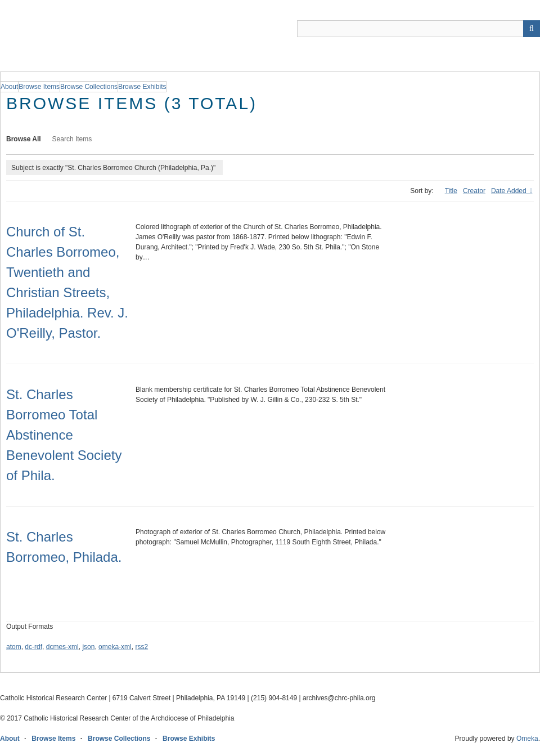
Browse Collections (119, 739)
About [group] (9, 87)
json (88, 647)
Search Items (72, 139)
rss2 (141, 647)
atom (14, 647)
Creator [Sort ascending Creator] (474, 191)
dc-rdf (33, 647)
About (10, 739)
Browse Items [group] (39, 87)
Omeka (527, 739)
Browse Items (53, 739)
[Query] (418, 29)
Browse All (24, 139)
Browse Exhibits (189, 739)
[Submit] (532, 29)
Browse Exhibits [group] (142, 87)
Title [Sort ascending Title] (451, 191)
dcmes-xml (62, 647)
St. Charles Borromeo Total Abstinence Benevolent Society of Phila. (64, 435)
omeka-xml (115, 647)
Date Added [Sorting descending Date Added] (510, 191)
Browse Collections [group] (89, 87)
